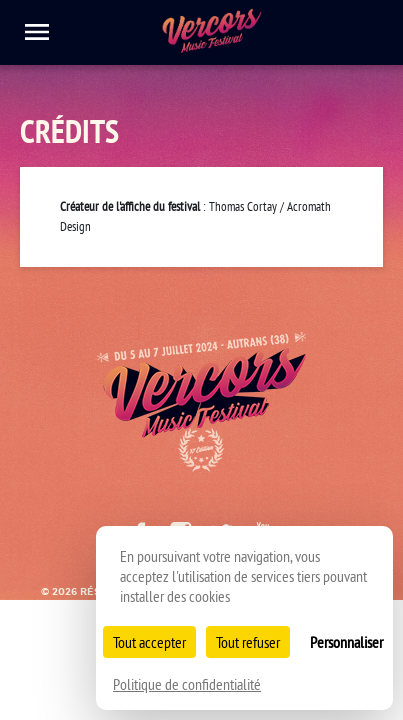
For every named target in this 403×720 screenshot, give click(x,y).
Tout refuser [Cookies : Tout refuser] (248, 642)
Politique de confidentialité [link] (187, 684)
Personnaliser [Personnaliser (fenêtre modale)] (346, 642)
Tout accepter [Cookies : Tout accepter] (149, 642)
